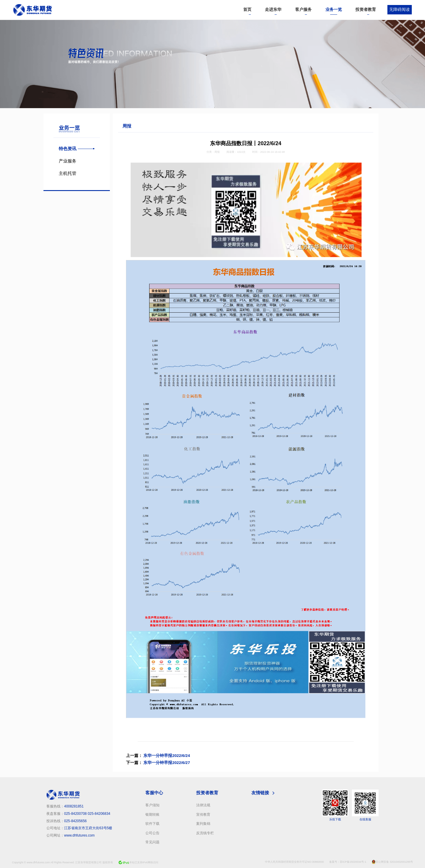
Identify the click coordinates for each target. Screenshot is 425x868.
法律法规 (203, 805)
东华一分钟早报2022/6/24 (167, 756)
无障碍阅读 (399, 10)
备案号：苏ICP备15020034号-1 (348, 862)
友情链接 (260, 793)
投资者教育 (207, 793)
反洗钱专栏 (205, 833)
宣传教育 (203, 815)
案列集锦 (203, 824)
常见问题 (152, 842)
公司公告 (152, 833)
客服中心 (154, 793)
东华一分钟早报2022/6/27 (167, 763)
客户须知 (152, 805)
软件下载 (152, 824)
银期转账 (152, 815)
